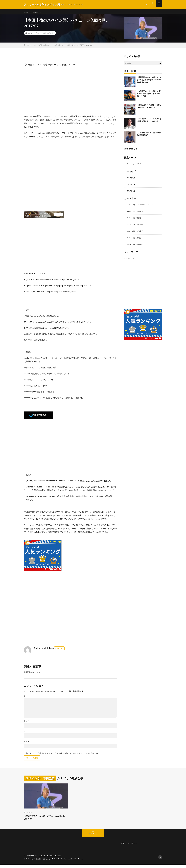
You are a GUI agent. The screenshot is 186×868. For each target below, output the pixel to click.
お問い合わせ (38, 13)
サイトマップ (129, 260)
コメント (27, 699)
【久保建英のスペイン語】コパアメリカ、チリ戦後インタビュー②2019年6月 (149, 96)
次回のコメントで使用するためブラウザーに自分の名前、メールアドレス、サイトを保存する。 (62, 756)
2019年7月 (131, 187)
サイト (27, 744)
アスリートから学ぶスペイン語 (51, 859)
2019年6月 (131, 193)
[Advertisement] (71, 94)
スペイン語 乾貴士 (135, 220)
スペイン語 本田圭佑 (46, 36)
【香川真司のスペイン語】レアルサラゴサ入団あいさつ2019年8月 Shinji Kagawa (149, 82)
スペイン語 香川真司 (135, 246)
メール (27, 734)
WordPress (80, 862)
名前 (26, 724)
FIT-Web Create (57, 862)
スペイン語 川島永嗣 (135, 227)
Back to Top (93, 837)
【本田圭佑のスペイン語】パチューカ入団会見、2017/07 (46, 821)
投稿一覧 (59, 651)
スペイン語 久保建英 (135, 214)
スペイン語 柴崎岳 (135, 240)
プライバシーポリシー (135, 166)
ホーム (27, 13)
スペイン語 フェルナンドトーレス (141, 207)
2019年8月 (131, 180)
